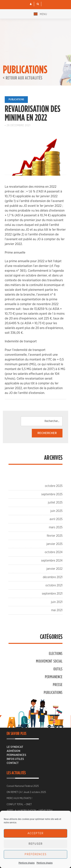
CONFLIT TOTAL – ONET (19, 805)
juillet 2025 (55, 503)
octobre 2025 (54, 486)
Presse (58, 684)
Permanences (16, 755)
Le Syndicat (15, 747)
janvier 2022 (54, 569)
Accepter (35, 833)
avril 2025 (56, 519)
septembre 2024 (52, 561)
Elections (56, 653)
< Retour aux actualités (23, 78)
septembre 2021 (52, 594)
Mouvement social (49, 661)
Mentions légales (27, 863)
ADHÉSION (13, 751)
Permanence (54, 677)
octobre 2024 (54, 552)
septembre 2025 (52, 494)
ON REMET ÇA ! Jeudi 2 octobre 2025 (26, 792)
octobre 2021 (54, 585)
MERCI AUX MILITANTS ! (19, 798)
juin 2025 (56, 511)
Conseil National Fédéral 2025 (23, 786)
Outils (58, 669)
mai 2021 (57, 610)
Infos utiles (15, 759)
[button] (31, 4)
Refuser (36, 844)
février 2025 (55, 536)
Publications (16, 99)
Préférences (36, 854)
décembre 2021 (53, 577)
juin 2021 (57, 602)
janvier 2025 (54, 544)
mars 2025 (56, 527)
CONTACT (13, 763)
